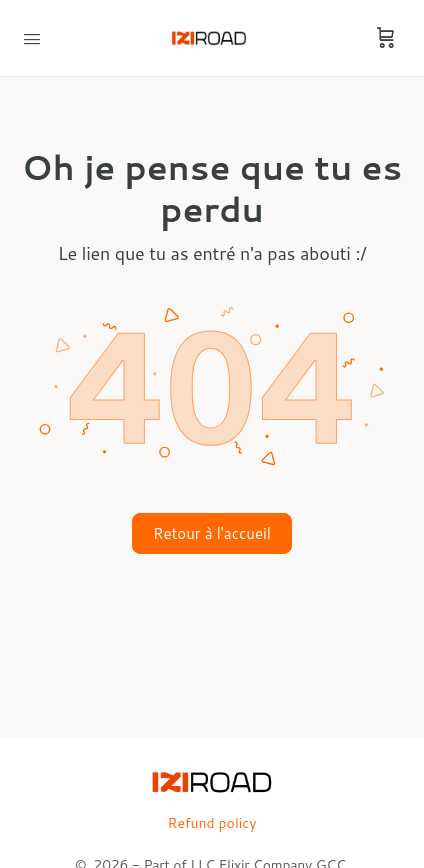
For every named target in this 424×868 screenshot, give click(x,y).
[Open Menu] (32, 37)
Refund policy (212, 823)
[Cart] (386, 38)
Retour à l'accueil (212, 533)
